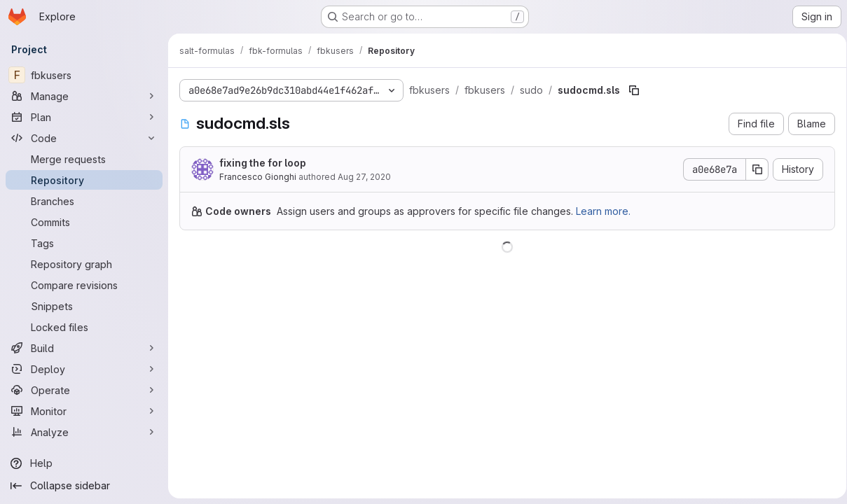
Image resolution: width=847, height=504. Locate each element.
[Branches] (84, 201)
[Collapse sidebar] (84, 486)
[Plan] (84, 117)
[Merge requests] (84, 159)
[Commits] (84, 222)
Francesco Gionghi (258, 177)
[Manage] (84, 96)
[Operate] (84, 390)
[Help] (84, 463)
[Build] (84, 348)
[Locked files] (84, 327)
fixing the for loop (263, 163)
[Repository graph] (84, 264)
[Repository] (84, 180)
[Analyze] (84, 432)
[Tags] (84, 243)
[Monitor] (84, 411)
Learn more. (603, 211)
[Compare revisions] (84, 285)
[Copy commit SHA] (752, 169)
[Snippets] (84, 306)
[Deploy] (84, 369)
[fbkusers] (84, 75)
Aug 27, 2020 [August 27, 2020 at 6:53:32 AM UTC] (364, 177)
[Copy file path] (634, 90)
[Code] (84, 138)
